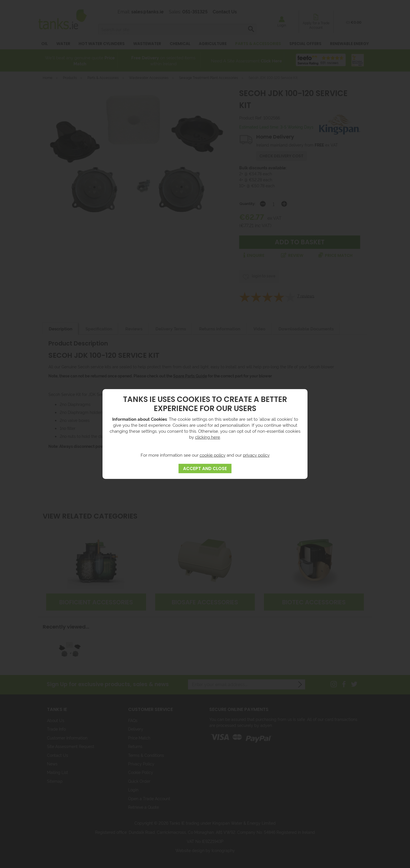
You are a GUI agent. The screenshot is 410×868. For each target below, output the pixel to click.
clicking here (208, 437)
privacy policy (256, 455)
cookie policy (213, 455)
